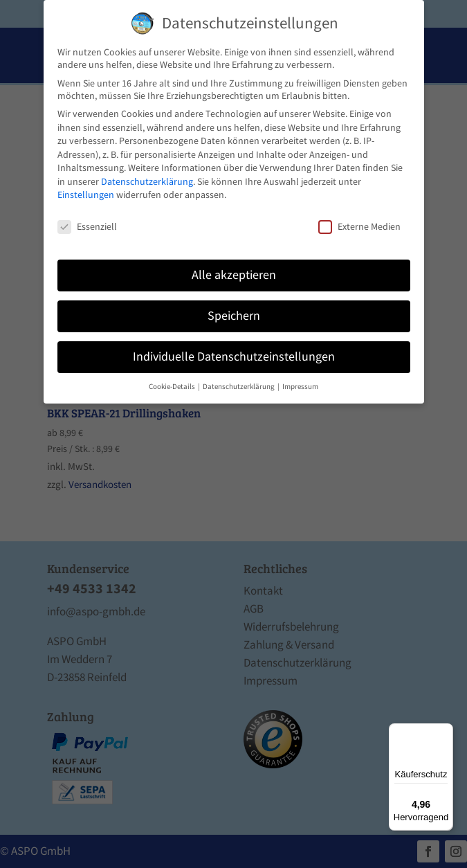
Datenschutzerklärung (147, 181)
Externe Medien (359, 226)
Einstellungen (86, 195)
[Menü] (445, 732)
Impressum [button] (300, 387)
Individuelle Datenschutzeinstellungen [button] (234, 356)
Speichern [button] (234, 316)
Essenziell (87, 226)
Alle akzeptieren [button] (234, 275)
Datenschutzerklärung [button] (239, 387)
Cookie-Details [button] (173, 387)
